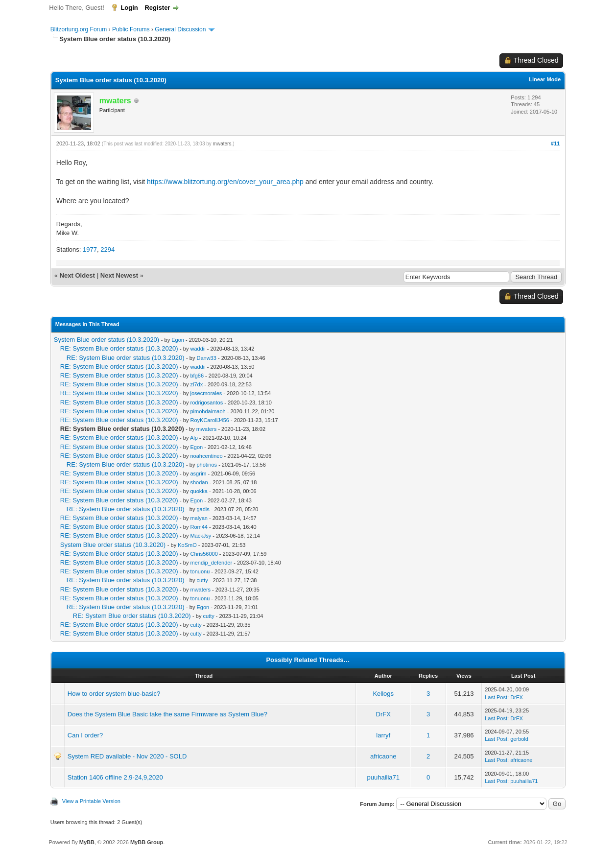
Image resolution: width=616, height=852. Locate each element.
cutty (202, 580)
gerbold (519, 739)
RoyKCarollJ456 (210, 420)
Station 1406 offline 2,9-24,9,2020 (115, 777)
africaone (383, 756)
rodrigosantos (207, 402)
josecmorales (206, 393)
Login (129, 8)
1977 (90, 249)
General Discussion (180, 29)
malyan (199, 518)
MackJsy (201, 536)
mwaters (222, 144)
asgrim (199, 473)
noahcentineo (207, 456)
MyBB (87, 842)
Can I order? (85, 735)
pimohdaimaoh (208, 411)
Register (157, 8)
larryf (383, 735)
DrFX (517, 697)
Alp (194, 438)
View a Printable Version (91, 801)
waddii (198, 349)
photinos (207, 465)
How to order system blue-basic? (114, 694)
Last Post (496, 697)
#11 (555, 143)
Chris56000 (204, 554)
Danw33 (207, 358)
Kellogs (383, 694)
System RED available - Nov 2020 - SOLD (127, 756)
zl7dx (197, 384)
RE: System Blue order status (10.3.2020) (119, 348)
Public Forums (131, 29)
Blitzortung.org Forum (79, 29)
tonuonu (200, 571)
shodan (199, 482)
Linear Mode (545, 79)
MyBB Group (147, 842)
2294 (107, 249)
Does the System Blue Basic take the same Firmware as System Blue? (167, 714)
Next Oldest (77, 275)
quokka (199, 491)
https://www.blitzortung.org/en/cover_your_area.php (225, 182)
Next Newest (119, 275)
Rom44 (199, 527)
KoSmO (187, 545)
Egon (178, 340)
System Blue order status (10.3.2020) (107, 340)
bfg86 (197, 376)
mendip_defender (212, 563)
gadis (203, 509)
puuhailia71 (384, 777)
